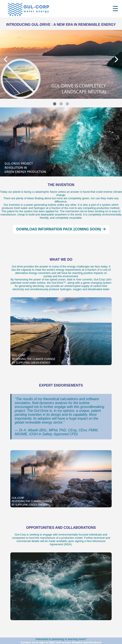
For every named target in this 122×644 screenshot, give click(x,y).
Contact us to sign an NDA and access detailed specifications (61, 642)
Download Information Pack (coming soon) (61, 229)
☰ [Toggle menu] (115, 9)
